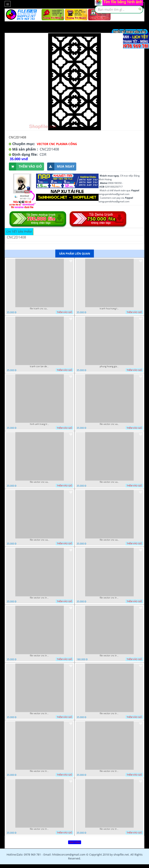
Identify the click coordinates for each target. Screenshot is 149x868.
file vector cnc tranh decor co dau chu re (109, 713)
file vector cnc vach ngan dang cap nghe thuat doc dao (109, 540)
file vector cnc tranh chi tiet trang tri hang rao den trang (109, 771)
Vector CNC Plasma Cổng (57, 144)
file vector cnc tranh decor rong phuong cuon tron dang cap (40, 656)
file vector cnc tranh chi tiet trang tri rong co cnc (40, 771)
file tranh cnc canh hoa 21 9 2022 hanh (40, 309)
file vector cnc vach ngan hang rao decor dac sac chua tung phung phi (40, 540)
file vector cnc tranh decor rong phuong (109, 598)
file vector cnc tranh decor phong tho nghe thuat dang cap (109, 656)
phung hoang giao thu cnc (109, 366)
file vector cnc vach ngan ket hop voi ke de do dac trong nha (109, 482)
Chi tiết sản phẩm (19, 232)
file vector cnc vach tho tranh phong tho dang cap (109, 424)
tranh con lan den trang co (40, 366)
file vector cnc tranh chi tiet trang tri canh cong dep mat (40, 829)
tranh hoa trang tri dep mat (109, 309)
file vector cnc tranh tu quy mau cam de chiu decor (40, 598)
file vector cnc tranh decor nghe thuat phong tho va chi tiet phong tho (40, 713)
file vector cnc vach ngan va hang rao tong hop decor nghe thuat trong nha (40, 482)
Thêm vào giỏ (26, 167)
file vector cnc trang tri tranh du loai (109, 829)
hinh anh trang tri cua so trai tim (40, 424)
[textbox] (119, 10)
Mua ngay (61, 167)
